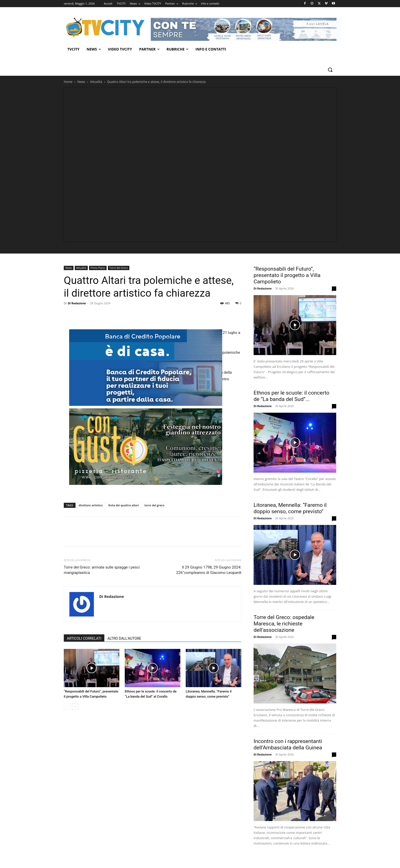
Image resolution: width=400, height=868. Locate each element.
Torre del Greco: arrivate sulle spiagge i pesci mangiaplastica (102, 570)
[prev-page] (67, 707)
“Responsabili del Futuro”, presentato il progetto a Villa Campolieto (287, 275)
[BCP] (146, 368)
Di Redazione (77, 303)
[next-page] (75, 707)
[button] (330, 70)
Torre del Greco (119, 268)
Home (68, 82)
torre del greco (154, 505)
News (81, 82)
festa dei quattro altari (123, 505)
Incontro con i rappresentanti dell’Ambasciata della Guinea (288, 744)
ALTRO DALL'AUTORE (124, 638)
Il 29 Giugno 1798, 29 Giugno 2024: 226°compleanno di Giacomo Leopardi (209, 570)
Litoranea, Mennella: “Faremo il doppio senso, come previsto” (290, 508)
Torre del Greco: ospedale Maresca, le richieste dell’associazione (284, 624)
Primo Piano (98, 268)
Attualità (96, 82)
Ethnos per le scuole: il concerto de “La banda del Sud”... (291, 396)
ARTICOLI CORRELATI (84, 638)
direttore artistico (91, 505)
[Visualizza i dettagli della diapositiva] (244, 29)
